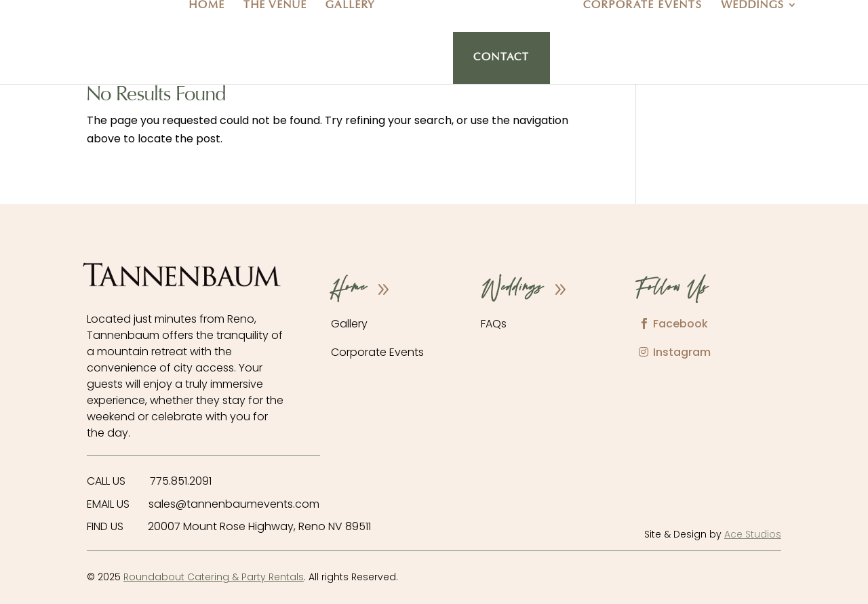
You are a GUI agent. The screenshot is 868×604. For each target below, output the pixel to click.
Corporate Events (643, 6)
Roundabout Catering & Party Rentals (214, 577)
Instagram (682, 352)
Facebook (680, 324)
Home (207, 6)
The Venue (275, 6)
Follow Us (672, 289)
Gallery (351, 6)
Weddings (753, 6)
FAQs (494, 324)
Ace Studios (753, 534)
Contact (501, 58)
